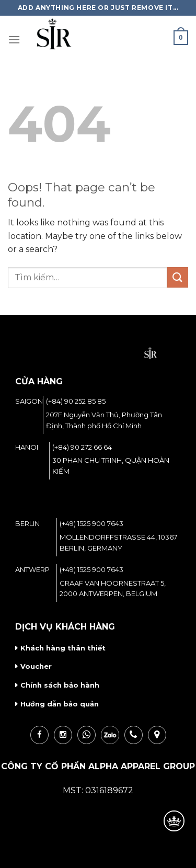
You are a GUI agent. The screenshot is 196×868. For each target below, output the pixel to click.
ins (63, 735)
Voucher (36, 666)
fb (39, 735)
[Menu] (14, 39)
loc (157, 735)
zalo (110, 735)
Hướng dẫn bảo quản (60, 704)
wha (87, 735)
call (134, 735)
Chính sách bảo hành (60, 685)
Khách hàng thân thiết (63, 648)
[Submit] (178, 277)
